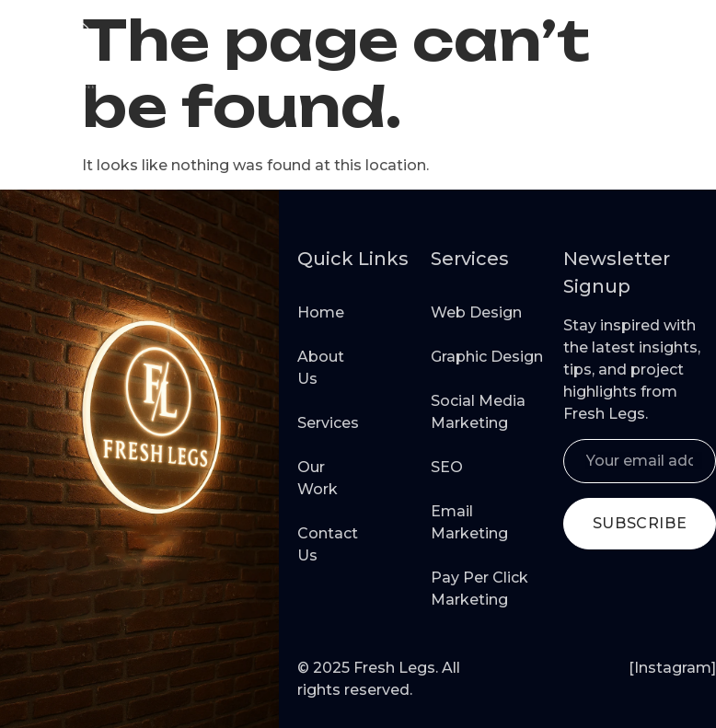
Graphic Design (487, 357)
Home (318, 312)
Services (318, 423)
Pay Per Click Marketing (479, 589)
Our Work (318, 478)
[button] (678, 53)
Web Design (476, 312)
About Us (318, 368)
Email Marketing (469, 522)
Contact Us (318, 544)
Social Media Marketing (478, 412)
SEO (447, 467)
